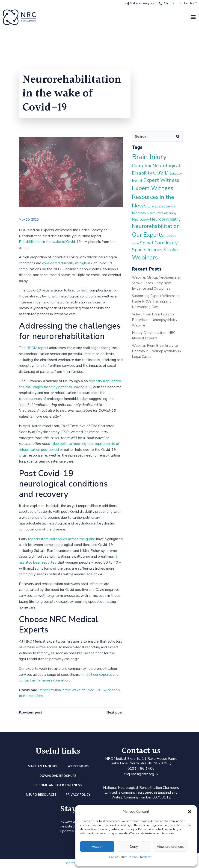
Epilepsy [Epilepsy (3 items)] (176, 173)
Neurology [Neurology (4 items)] (140, 219)
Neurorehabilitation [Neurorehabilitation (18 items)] (156, 226)
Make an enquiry (42, 766)
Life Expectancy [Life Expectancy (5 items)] (161, 206)
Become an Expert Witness (58, 785)
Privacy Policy (78, 794)
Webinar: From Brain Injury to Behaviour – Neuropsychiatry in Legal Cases (156, 351)
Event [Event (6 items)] (137, 181)
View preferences (170, 846)
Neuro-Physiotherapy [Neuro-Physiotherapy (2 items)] (162, 213)
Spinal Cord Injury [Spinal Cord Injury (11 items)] (159, 243)
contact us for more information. (44, 680)
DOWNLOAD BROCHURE (58, 776)
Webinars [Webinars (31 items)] (145, 258)
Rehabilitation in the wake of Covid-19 (50, 242)
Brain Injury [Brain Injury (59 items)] (149, 157)
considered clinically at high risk (67, 263)
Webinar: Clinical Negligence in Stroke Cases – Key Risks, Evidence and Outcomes (156, 283)
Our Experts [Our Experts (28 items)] (148, 235)
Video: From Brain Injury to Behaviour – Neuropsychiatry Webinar (155, 320)
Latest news (77, 766)
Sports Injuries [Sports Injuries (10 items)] (147, 250)
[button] (190, 812)
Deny (134, 846)
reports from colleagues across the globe (62, 539)
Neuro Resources (41, 794)
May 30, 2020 (29, 220)
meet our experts (98, 675)
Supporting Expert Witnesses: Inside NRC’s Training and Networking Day (156, 301)
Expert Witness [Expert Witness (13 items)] (161, 180)
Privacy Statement (140, 857)
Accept (97, 846)
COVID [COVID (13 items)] (161, 173)
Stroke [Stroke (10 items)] (171, 250)
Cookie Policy (118, 857)
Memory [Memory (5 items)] (139, 213)
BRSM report (37, 348)
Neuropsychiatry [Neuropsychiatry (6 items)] (165, 219)
